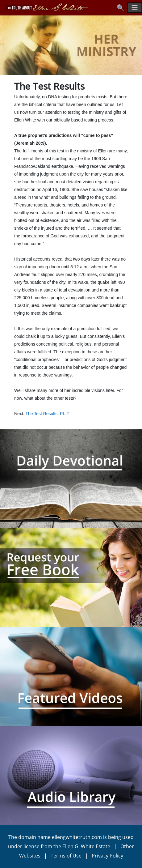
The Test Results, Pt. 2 (47, 414)
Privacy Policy (107, 856)
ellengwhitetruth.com (77, 837)
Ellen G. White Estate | (91, 846)
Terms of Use (66, 856)
